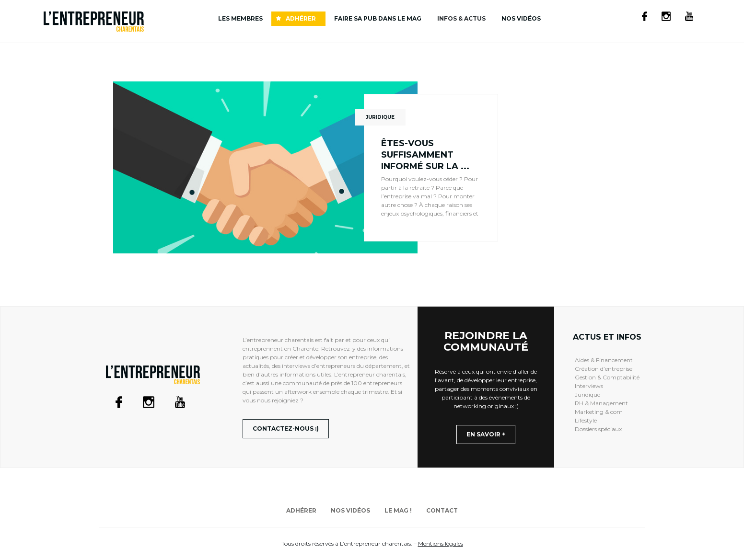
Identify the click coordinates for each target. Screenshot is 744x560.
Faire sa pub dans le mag (378, 18)
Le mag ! (398, 510)
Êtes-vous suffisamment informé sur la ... (425, 155)
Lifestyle (586, 420)
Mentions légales (441, 543)
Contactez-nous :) (286, 429)
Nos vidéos (521, 18)
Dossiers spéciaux (598, 429)
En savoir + (486, 434)
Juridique (587, 394)
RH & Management (601, 403)
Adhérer (301, 18)
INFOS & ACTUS (461, 18)
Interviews (589, 386)
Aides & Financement (604, 360)
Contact (442, 510)
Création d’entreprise (604, 369)
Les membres (240, 18)
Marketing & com (599, 412)
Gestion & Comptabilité (607, 377)
